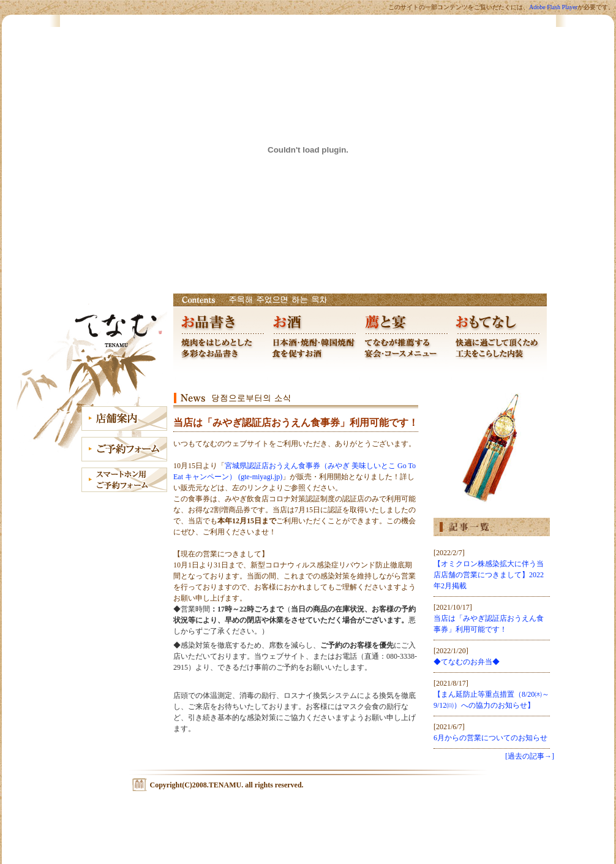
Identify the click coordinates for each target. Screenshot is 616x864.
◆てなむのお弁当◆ (467, 662)
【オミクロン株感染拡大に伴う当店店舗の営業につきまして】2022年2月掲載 (489, 575)
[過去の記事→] (530, 756)
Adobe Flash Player (553, 7)
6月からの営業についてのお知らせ (490, 738)
